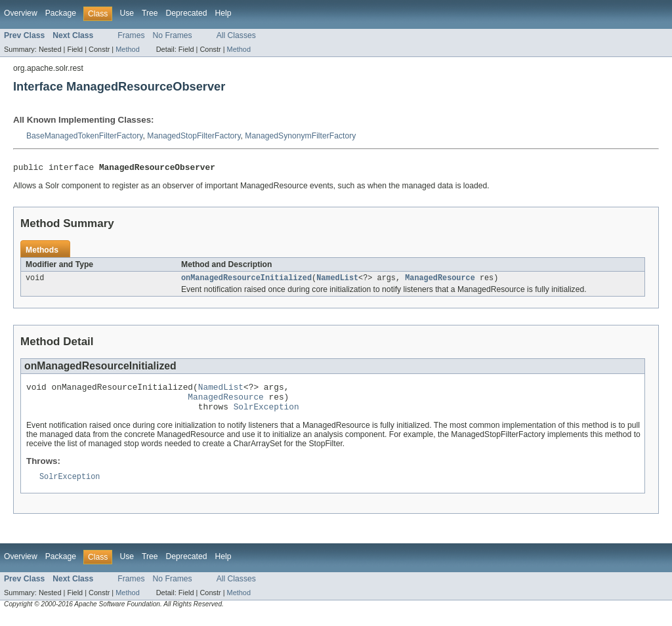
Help (223, 13)
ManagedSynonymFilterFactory (300, 136)
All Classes (236, 35)
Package (61, 13)
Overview (21, 13)
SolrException (266, 415)
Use (127, 13)
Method (127, 49)
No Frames (173, 35)
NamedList (337, 281)
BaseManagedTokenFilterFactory (84, 136)
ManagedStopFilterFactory (194, 136)
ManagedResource (440, 281)
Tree (150, 13)
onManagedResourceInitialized (246, 281)
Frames (131, 35)
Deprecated (187, 13)
